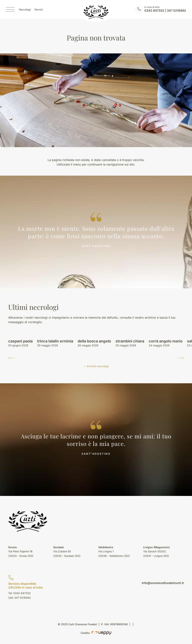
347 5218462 (176, 10)
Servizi (39, 9)
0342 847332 (154, 10)
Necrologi (25, 9)
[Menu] (10, 9)
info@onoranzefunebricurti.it (163, 583)
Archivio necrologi (96, 366)
